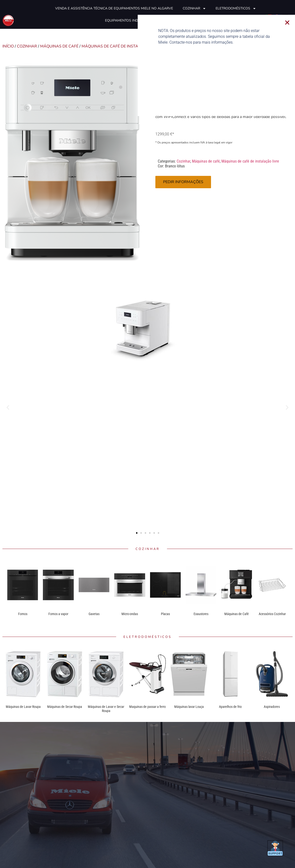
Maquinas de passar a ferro (147, 707)
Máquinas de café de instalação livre (122, 46)
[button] (8, 408)
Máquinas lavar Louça (189, 707)
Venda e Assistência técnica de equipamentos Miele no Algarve (114, 8)
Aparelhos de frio (230, 707)
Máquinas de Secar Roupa (65, 707)
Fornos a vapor (58, 614)
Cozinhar (194, 8)
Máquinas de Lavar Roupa (23, 707)
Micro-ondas (130, 614)
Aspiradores (272, 707)
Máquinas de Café (237, 614)
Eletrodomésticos (236, 8)
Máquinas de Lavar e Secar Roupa (106, 709)
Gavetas (94, 614)
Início (8, 46)
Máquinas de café (59, 46)
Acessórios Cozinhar (272, 614)
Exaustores (201, 614)
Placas (165, 614)
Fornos (23, 614)
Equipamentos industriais (129, 20)
